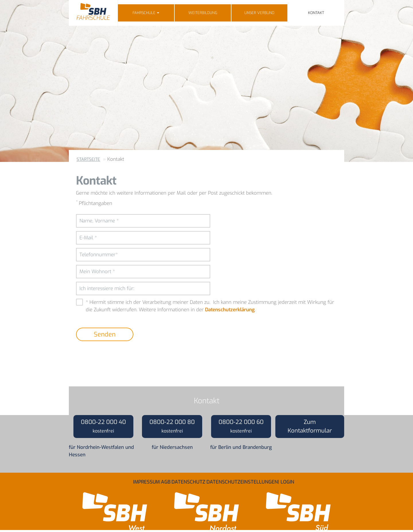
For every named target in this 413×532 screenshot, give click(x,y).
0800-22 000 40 (103, 426)
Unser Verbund (259, 13)
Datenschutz (188, 480)
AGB (166, 480)
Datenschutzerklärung (230, 310)
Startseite (88, 159)
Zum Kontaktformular (310, 426)
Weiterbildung (203, 13)
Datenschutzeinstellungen (242, 480)
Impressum (146, 480)
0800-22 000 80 (172, 426)
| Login (286, 480)
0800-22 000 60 (241, 426)
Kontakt (316, 13)
